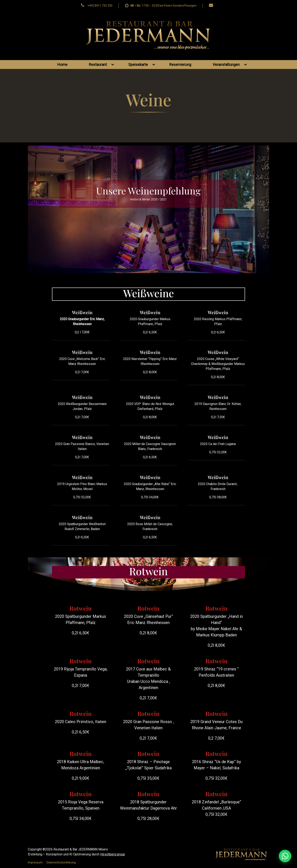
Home (62, 65)
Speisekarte (142, 65)
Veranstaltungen (230, 65)
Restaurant (101, 65)
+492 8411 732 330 (100, 6)
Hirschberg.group (113, 854)
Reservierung (180, 65)
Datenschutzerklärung (61, 862)
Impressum (35, 862)
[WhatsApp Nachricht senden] (262, 856)
